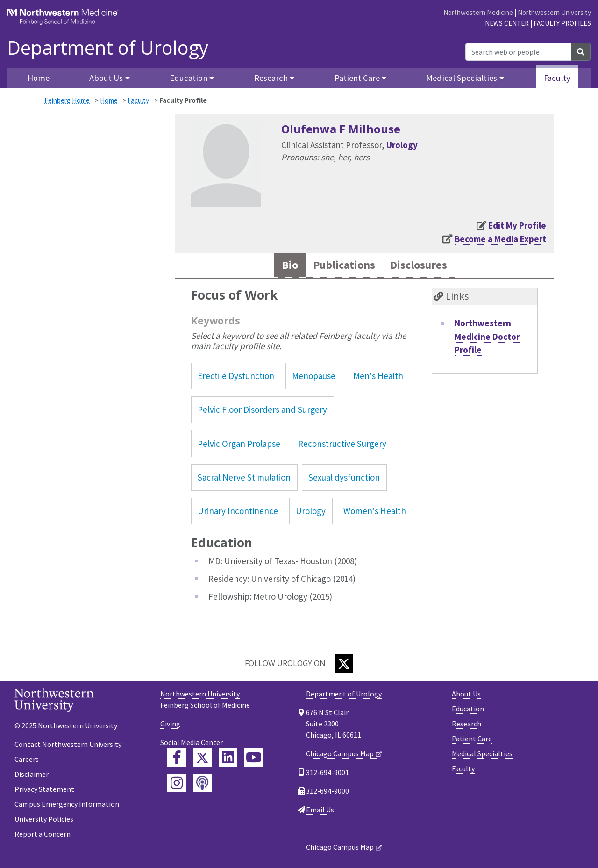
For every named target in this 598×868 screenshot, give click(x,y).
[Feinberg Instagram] (177, 783)
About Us (466, 694)
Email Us (320, 810)
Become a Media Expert (500, 239)
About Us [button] (106, 78)
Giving (170, 724)
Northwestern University (554, 12)
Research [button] (271, 78)
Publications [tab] (343, 265)
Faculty (557, 78)
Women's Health (375, 511)
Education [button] (189, 78)
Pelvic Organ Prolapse (239, 444)
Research (466, 724)
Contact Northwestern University (68, 745)
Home (109, 100)
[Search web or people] (518, 52)
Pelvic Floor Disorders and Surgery (262, 410)
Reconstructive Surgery (342, 444)
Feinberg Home (67, 100)
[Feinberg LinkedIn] (228, 758)
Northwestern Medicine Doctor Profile (487, 337)
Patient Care (472, 739)
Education (468, 709)
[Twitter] (344, 664)
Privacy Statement (44, 789)
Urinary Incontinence (238, 511)
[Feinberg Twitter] (202, 758)
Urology (402, 145)
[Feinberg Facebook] (177, 758)
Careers (27, 760)
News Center (507, 23)
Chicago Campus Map (340, 754)
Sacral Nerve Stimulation (244, 478)
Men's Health (378, 376)
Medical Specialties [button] (462, 78)
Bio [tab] (287, 265)
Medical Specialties (482, 754)
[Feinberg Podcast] (202, 783)
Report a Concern (43, 834)
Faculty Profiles (562, 23)
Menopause (314, 376)
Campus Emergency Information (67, 804)
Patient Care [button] (357, 78)
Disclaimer (32, 775)
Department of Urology (108, 48)
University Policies (44, 819)
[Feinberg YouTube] (254, 758)
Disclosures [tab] (420, 265)
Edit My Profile (517, 225)
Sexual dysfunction (344, 478)
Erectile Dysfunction (236, 376)
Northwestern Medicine (478, 12)
